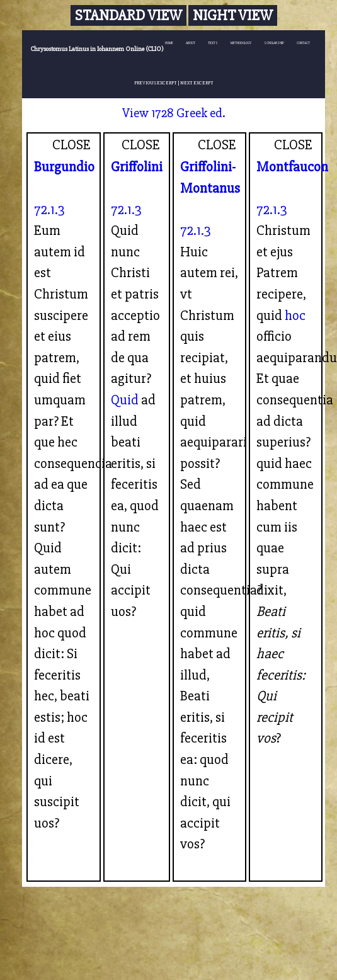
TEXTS (213, 43)
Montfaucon (292, 167)
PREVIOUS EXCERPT (156, 83)
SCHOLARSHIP (274, 43)
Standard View (129, 15)
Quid (125, 400)
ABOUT (191, 43)
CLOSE (71, 145)
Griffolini (137, 167)
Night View (233, 15)
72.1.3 (49, 210)
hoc (295, 316)
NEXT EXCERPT (197, 83)
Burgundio (64, 167)
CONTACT (303, 43)
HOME (169, 43)
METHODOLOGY (241, 43)
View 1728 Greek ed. (174, 113)
